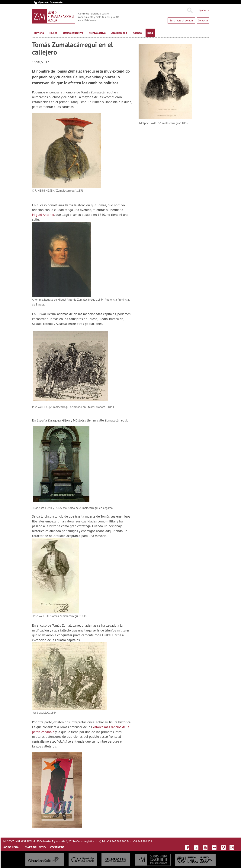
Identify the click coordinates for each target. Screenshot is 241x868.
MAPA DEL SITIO (35, 847)
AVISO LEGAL (12, 847)
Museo (53, 33)
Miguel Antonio (43, 215)
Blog (150, 33)
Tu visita (39, 33)
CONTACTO (57, 847)
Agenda (137, 33)
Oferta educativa (73, 33)
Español (203, 10)
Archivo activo (97, 33)
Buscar (190, 10)
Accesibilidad (119, 33)
